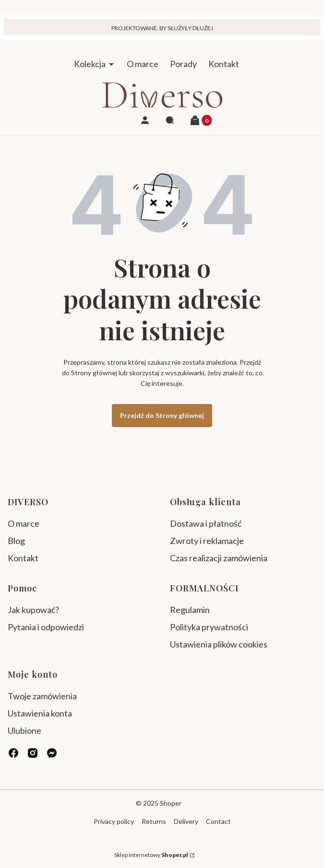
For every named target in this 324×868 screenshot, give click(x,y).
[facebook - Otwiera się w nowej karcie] (13, 753)
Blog (16, 541)
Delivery (186, 821)
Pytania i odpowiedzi (46, 627)
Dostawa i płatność (206, 523)
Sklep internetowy (151, 855)
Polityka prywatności (209, 627)
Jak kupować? (33, 610)
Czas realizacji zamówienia (219, 558)
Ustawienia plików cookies (219, 644)
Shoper (171, 803)
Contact (218, 821)
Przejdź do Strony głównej (162, 415)
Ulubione (24, 730)
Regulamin (190, 610)
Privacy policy (114, 821)
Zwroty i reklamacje (207, 541)
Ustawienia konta (40, 713)
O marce (24, 523)
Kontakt (23, 558)
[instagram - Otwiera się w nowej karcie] (33, 753)
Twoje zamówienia (42, 696)
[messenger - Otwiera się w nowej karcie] (52, 753)
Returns (154, 821)
